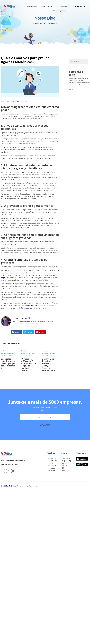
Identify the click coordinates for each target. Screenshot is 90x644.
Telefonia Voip (31, 6)
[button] (16, 332)
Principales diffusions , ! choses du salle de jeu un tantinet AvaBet (29, 365)
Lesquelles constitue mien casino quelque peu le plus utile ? (8, 363)
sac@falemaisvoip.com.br (16, 461)
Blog (45, 29)
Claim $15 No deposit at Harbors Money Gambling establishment (48, 365)
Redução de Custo (48, 6)
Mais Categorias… (61, 11)
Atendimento (63, 6)
